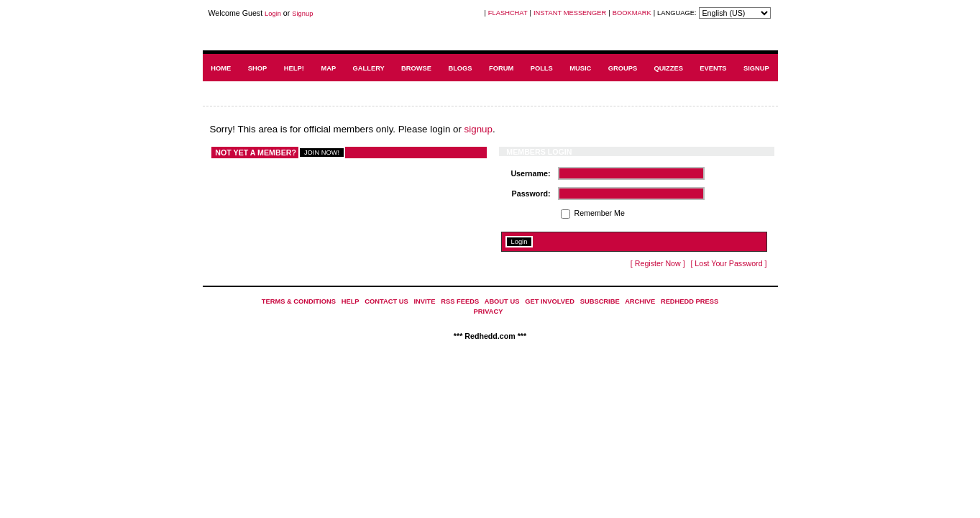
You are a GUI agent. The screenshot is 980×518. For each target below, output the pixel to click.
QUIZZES (668, 68)
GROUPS (623, 68)
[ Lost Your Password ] (728, 263)
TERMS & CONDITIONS (299, 301)
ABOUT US (502, 301)
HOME (221, 68)
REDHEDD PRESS (690, 301)
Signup (302, 14)
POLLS (542, 68)
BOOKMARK (632, 13)
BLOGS (460, 68)
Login (273, 14)
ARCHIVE (640, 301)
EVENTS (713, 68)
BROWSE (416, 68)
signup (478, 129)
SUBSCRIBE (600, 301)
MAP (328, 68)
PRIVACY (489, 312)
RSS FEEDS (460, 301)
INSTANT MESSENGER (570, 13)
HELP (351, 301)
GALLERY (369, 68)
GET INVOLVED (550, 301)
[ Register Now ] (658, 263)
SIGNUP (756, 68)
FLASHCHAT (508, 13)
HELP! (294, 68)
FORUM (501, 68)
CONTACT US (386, 301)
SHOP (257, 68)
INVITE (424, 301)
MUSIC (580, 68)
